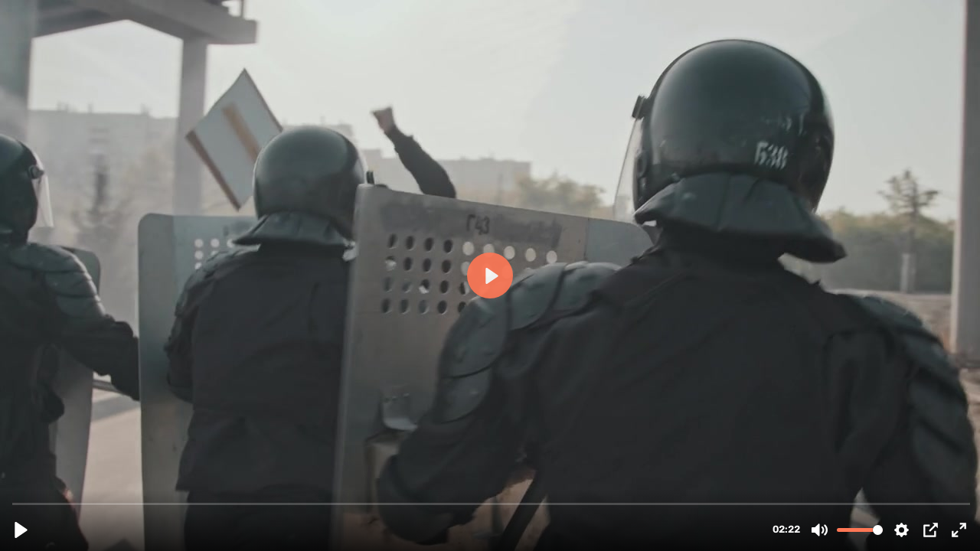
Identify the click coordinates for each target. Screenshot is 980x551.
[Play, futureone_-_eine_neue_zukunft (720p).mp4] (21, 530)
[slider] (492, 503)
